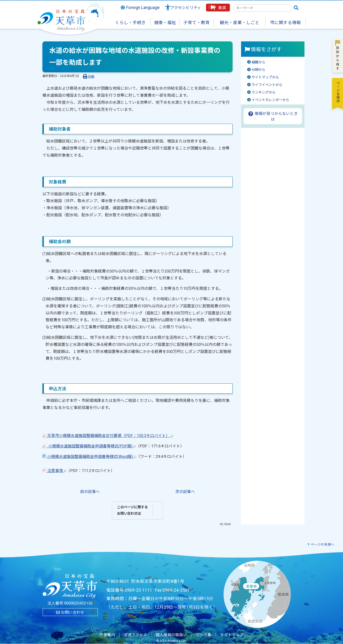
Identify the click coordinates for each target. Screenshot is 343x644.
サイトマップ (232, 635)
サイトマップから (265, 77)
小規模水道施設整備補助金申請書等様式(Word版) (89, 457)
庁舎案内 (107, 635)
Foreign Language (140, 8)
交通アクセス (135, 635)
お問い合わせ (70, 612)
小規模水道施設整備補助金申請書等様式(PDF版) (89, 446)
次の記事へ (185, 492)
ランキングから (264, 92)
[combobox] (263, 8)
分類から (258, 70)
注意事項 (54, 471)
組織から (258, 62)
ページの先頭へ (323, 545)
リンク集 (204, 635)
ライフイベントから (267, 85)
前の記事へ (90, 492)
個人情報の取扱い (171, 635)
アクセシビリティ (186, 8)
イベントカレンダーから (270, 100)
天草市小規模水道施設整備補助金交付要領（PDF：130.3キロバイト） (108, 436)
